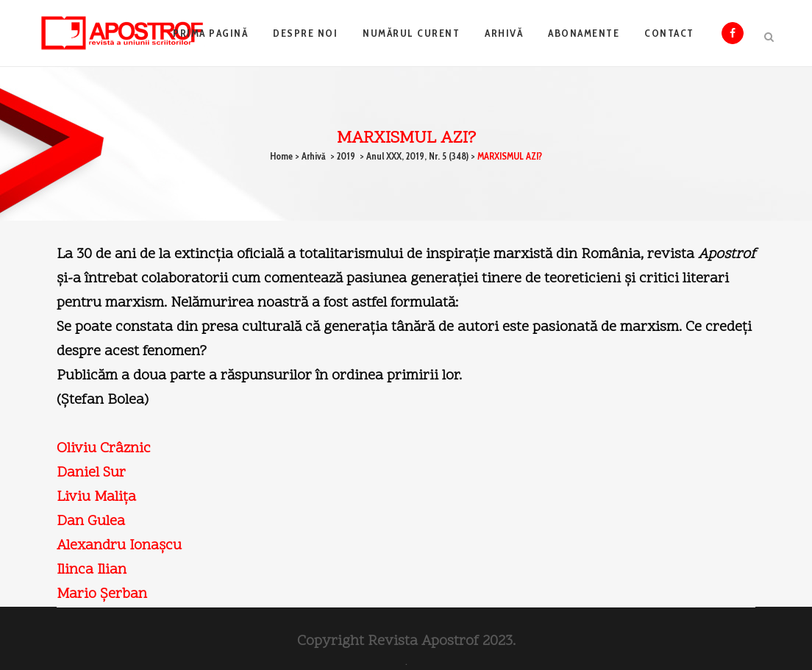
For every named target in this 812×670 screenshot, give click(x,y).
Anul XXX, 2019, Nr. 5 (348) (417, 156)
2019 (346, 156)
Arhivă (314, 156)
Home (281, 156)
